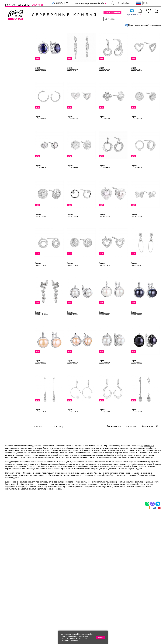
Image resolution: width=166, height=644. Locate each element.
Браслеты (13, 56)
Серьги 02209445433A (41, 332)
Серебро (12, 112)
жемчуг (12, 197)
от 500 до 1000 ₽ (16, 322)
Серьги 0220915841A (41, 234)
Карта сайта (129, 605)
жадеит (12, 194)
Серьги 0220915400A (105, 88)
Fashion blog (129, 601)
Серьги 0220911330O (41, 380)
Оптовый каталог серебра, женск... (71, 33)
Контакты (115, 24)
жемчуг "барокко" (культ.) (20, 201)
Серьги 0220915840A (137, 185)
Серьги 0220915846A (73, 283)
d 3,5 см (12, 230)
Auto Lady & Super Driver (19, 250)
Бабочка (12, 286)
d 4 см (11, 233)
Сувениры (10, 82)
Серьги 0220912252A (73, 429)
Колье (11, 59)
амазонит (13, 175)
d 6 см (11, 240)
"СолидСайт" (65, 617)
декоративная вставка (19, 191)
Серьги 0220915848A (105, 283)
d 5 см (11, 236)
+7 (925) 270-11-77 (123, 630)
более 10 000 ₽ (15, 335)
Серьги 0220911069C (41, 88)
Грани (11, 269)
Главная (37, 33)
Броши (11, 63)
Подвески (13, 50)
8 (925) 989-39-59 (149, 630)
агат (10, 168)
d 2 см (11, 224)
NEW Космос (14, 165)
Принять (100, 637)
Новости (93, 24)
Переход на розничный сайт (90, 3)
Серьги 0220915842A (73, 234)
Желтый (12, 128)
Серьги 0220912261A (104, 429)
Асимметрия (14, 283)
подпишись (132, 12)
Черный (12, 135)
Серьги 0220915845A (41, 283)
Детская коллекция (14, 79)
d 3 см (11, 227)
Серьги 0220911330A (104, 332)
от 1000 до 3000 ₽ (17, 325)
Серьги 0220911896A (104, 380)
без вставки (14, 162)
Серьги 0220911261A (72, 332)
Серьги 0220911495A (73, 380)
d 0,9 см (12, 220)
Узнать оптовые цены (18, 5)
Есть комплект (15, 145)
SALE (35, 24)
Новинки (44, 24)
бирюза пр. (13, 184)
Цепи (8, 92)
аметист (12, 178)
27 (133, 42)
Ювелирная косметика (15, 85)
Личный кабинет (125, 3)
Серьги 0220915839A (105, 185)
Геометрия (13, 302)
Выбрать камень (23, 24)
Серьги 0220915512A (41, 136)
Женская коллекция (14, 37)
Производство (101, 575)
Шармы (12, 53)
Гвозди (12, 266)
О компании (128, 24)
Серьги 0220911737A (73, 88)
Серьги (12, 46)
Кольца (12, 43)
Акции (96, 584)
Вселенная (13, 296)
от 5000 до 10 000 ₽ (18, 331)
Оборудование (144, 24)
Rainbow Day (14, 256)
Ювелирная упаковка (18, 40)
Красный (12, 132)
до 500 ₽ (12, 318)
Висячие (12, 292)
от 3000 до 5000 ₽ (17, 328)
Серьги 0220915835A (105, 136)
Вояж (11, 263)
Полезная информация (106, 598)
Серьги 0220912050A (41, 429)
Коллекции (68, 24)
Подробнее (74, 640)
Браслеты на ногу (16, 66)
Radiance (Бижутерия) (18, 253)
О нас (125, 584)
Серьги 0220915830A (73, 136)
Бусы (11, 69)
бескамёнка (14, 181)
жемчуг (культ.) (15, 204)
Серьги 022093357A (136, 283)
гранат (11, 188)
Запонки (12, 72)
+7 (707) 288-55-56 (146, 634)
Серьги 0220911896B (136, 380)
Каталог (9, 24)
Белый (11, 125)
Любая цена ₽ (15, 315)
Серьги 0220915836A (137, 136)
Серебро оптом (48, 33)
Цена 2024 (13, 152)
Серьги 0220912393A (137, 429)
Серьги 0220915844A (137, 234)
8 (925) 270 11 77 (60, 3)
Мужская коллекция (14, 76)
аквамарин (13, 171)
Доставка (104, 24)
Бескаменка (14, 260)
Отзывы (157, 24)
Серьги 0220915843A (105, 234)
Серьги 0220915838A (73, 185)
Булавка (12, 289)
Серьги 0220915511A (136, 88)
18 (9, 217)
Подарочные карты (14, 89)
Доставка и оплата (133, 575)
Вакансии (37, 5)
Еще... (8, 207)
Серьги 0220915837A (41, 185)
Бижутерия (55, 24)
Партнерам (81, 24)
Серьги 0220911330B (136, 332)
